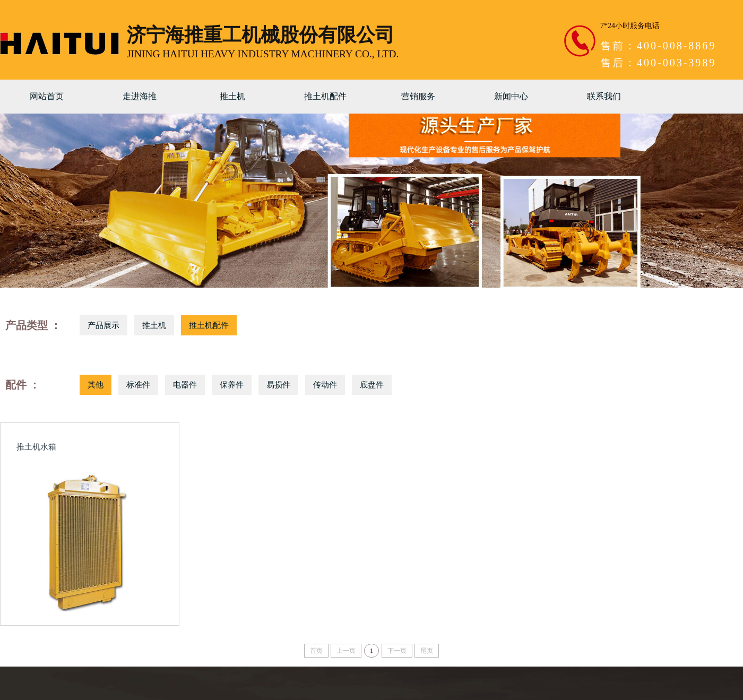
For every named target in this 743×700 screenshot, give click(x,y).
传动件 (325, 385)
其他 (96, 385)
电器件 (185, 385)
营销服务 (418, 96)
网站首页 (47, 96)
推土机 (232, 96)
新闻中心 (511, 96)
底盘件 (372, 385)
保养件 (232, 385)
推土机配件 (325, 96)
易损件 (278, 385)
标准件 (138, 385)
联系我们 (604, 96)
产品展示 (103, 325)
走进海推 (140, 96)
